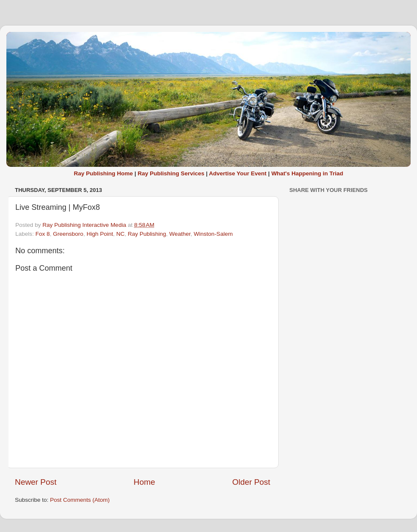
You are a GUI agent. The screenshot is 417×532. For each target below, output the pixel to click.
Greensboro (68, 234)
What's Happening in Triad (307, 173)
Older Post (251, 482)
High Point (100, 234)
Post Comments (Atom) (80, 500)
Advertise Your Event (238, 173)
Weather (180, 234)
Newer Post (36, 482)
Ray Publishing (147, 234)
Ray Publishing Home (103, 173)
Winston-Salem (213, 234)
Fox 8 (43, 234)
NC (120, 234)
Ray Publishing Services (171, 173)
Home (144, 482)
